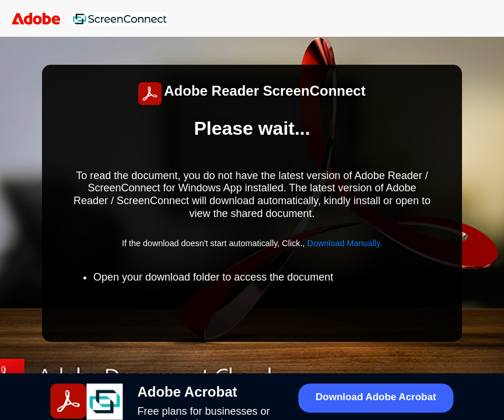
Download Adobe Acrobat (376, 397)
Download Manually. (345, 243)
